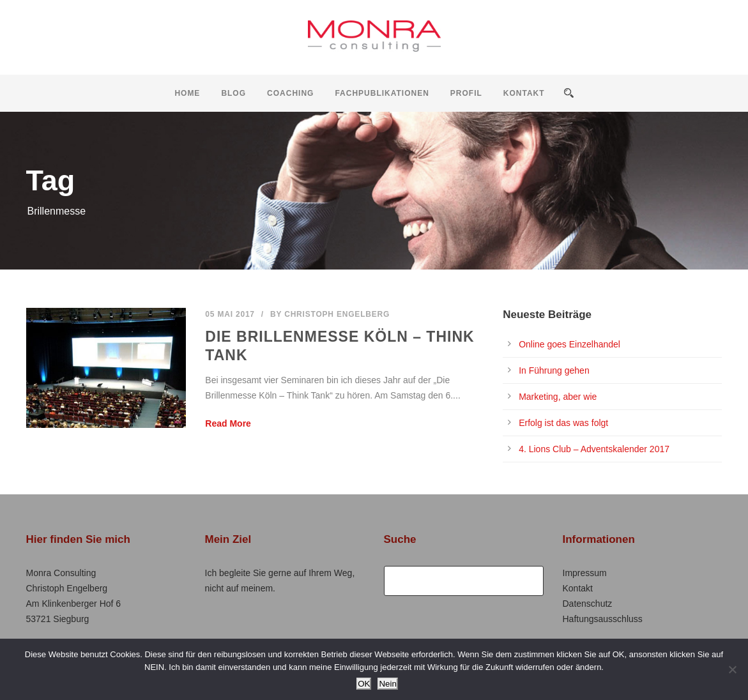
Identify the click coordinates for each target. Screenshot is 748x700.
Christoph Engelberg (337, 314)
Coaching (290, 93)
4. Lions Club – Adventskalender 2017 (594, 449)
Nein (387, 684)
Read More (228, 423)
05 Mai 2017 (230, 314)
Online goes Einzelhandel (569, 344)
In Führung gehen (554, 370)
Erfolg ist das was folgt (563, 423)
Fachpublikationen (382, 93)
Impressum (585, 573)
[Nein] (732, 669)
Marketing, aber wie (558, 397)
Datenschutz (588, 604)
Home (187, 93)
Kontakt (524, 93)
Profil (466, 93)
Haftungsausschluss (603, 619)
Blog (233, 93)
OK (364, 684)
